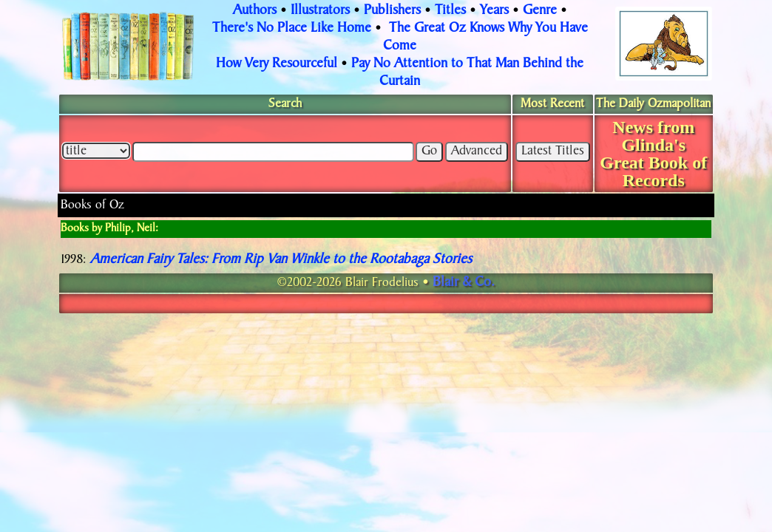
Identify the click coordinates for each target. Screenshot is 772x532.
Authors (255, 11)
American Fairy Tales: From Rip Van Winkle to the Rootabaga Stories (281, 260)
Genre (540, 11)
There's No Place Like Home (292, 29)
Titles (450, 11)
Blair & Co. (464, 283)
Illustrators (320, 11)
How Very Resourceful (277, 64)
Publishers (392, 11)
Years (494, 11)
